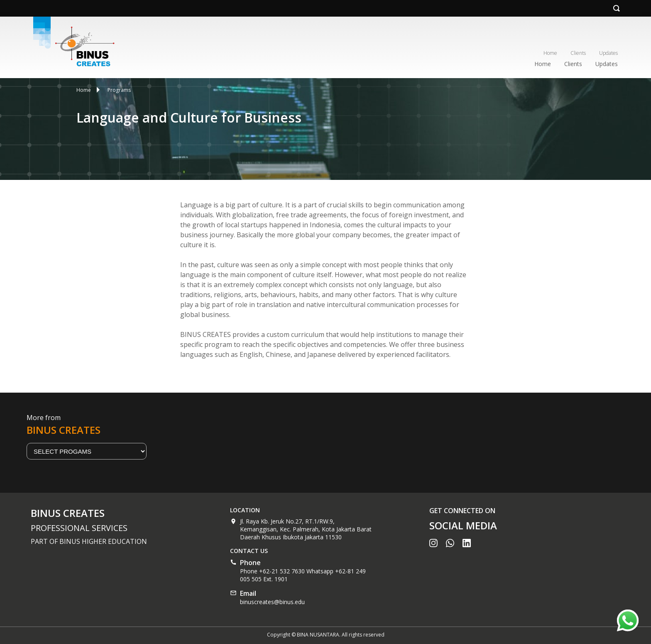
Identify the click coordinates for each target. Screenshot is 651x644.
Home (550, 53)
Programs (119, 90)
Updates (608, 53)
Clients (578, 53)
